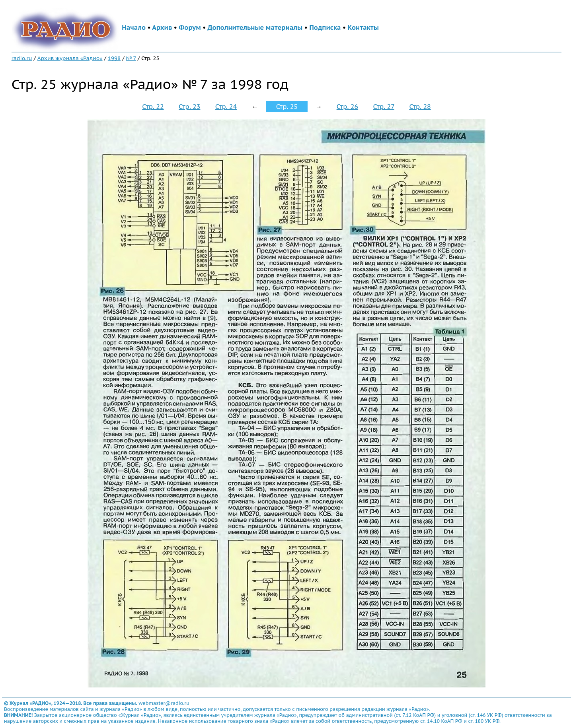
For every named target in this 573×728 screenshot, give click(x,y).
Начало (134, 27)
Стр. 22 (153, 107)
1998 (114, 58)
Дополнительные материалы (255, 27)
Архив (162, 27)
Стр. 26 (347, 107)
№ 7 (131, 58)
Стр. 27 (384, 107)
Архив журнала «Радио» (70, 58)
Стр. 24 (226, 107)
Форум (190, 27)
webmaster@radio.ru (164, 703)
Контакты (363, 27)
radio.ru (22, 58)
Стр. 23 (189, 107)
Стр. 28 (420, 107)
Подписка (325, 27)
